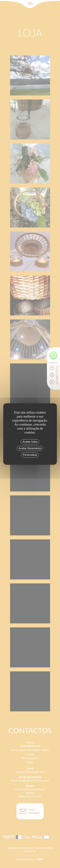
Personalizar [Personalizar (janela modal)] (30, 455)
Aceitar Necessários (30, 448)
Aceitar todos (30, 442)
